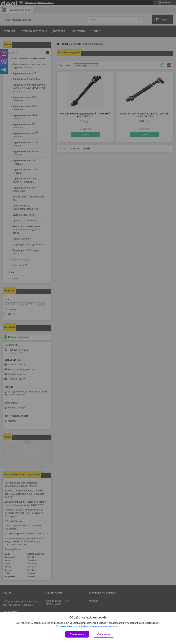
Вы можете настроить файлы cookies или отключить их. (87, 626)
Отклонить (104, 634)
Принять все (77, 634)
